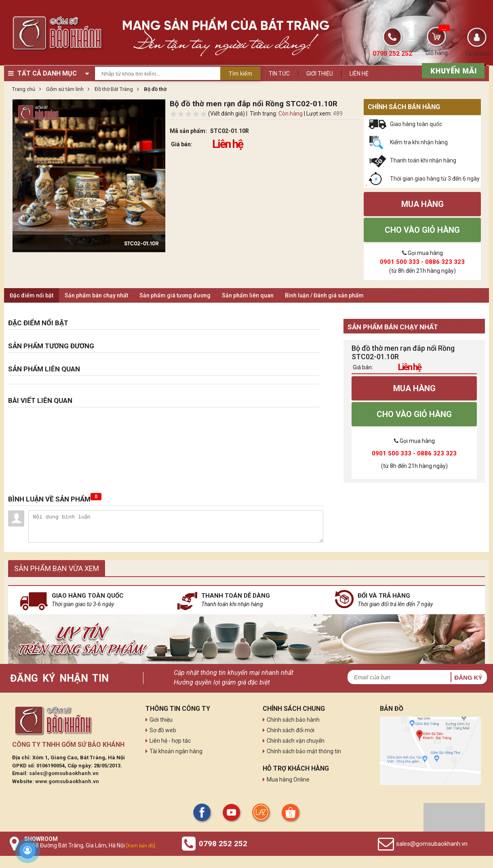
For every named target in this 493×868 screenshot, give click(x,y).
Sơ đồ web (163, 730)
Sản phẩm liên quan (248, 295)
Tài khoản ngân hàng (176, 751)
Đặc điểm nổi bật (32, 295)
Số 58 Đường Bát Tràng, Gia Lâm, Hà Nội (90, 845)
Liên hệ (359, 74)
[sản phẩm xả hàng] (452, 70)
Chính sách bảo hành (293, 720)
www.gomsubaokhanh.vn (67, 781)
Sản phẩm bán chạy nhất (96, 295)
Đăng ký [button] (468, 677)
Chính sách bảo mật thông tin (304, 751)
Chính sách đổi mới (291, 730)
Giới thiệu (320, 74)
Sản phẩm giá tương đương (175, 295)
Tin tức (279, 74)
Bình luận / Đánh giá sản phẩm (324, 295)
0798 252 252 (223, 844)
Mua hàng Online (288, 780)
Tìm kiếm (240, 74)
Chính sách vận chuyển (296, 741)
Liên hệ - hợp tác (170, 741)
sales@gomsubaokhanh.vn (64, 773)
